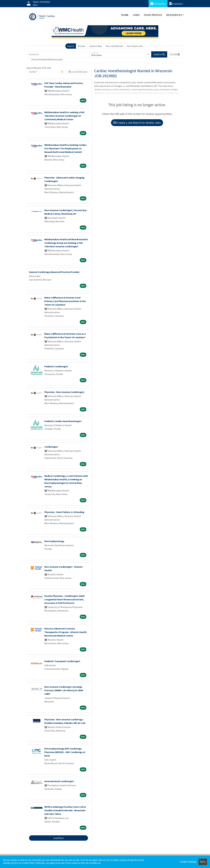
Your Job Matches (114, 46)
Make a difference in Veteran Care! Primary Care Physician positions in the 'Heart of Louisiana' (65, 301)
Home (125, 15)
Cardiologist (51, 447)
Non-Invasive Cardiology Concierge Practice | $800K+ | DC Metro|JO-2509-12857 (64, 690)
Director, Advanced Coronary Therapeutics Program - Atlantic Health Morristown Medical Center (65, 632)
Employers (176, 4)
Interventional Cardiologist (59, 781)
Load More (59, 838)
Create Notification (78, 72)
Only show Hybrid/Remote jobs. (47, 59)
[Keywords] (59, 54)
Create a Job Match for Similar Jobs (137, 123)
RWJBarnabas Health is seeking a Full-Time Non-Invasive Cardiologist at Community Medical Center (65, 116)
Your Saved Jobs (135, 46)
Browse (82, 46)
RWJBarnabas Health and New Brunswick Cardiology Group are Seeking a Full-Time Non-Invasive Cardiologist (66, 243)
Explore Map (96, 46)
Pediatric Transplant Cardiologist (62, 661)
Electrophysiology (54, 541)
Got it (203, 862)
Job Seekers (158, 4)
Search (71, 46)
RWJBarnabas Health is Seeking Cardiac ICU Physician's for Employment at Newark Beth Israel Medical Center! (65, 148)
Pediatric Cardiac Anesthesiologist (63, 421)
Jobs (136, 15)
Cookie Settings (188, 862)
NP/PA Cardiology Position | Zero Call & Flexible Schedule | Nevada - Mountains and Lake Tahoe (65, 810)
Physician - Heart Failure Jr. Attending (64, 512)
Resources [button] (174, 15)
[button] (175, 54)
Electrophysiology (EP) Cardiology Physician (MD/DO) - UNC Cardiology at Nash (65, 752)
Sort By (32, 72)
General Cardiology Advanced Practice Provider (54, 272)
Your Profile (153, 15)
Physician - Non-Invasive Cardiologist (64, 392)
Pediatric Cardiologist (56, 366)
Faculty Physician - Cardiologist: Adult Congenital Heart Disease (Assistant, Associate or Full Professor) (65, 599)
